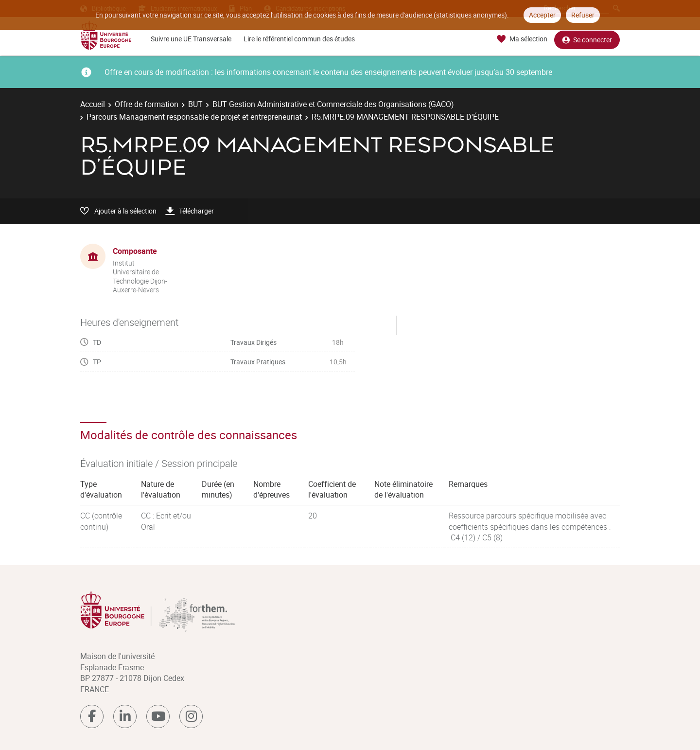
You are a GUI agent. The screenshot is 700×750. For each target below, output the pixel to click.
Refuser (583, 15)
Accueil (93, 104)
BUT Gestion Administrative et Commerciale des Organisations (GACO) (333, 104)
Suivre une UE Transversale (191, 39)
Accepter (542, 15)
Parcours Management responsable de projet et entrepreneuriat (194, 117)
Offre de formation (147, 104)
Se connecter (587, 39)
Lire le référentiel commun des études (299, 39)
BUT (195, 104)
